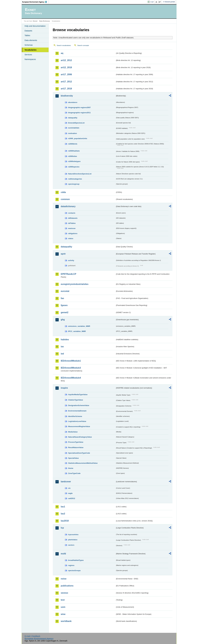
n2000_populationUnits (78, 138)
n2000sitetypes (74, 161)
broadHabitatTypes (76, 560)
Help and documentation (35, 26)
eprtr (63, 254)
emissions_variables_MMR (79, 326)
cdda (63, 192)
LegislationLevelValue (77, 421)
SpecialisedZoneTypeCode (79, 453)
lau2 (63, 514)
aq (62, 53)
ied (62, 354)
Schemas (29, 45)
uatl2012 (72, 498)
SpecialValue (73, 458)
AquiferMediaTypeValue (78, 394)
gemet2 (65, 312)
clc (69, 488)
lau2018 (65, 521)
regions (71, 565)
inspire (64, 388)
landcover (66, 482)
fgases (64, 305)
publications (67, 586)
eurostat (65, 291)
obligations (73, 233)
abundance (73, 102)
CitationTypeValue (76, 400)
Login (152, 2)
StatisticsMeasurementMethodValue (83, 463)
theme (71, 468)
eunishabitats (74, 128)
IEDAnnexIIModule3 (71, 368)
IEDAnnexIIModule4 (71, 378)
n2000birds (73, 144)
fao (62, 298)
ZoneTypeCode (74, 473)
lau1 (63, 507)
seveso (64, 593)
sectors (71, 545)
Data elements (31, 40)
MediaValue (73, 432)
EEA (36, 2)
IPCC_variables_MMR (77, 331)
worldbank (66, 621)
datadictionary (68, 206)
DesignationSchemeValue (79, 405)
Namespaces (30, 59)
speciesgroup (74, 184)
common (65, 199)
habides (65, 340)
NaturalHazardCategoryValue (80, 437)
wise (63, 614)
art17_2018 (66, 89)
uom (63, 607)
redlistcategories (75, 179)
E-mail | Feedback (32, 636)
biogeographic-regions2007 (79, 107)
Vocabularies (31, 50)
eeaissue (72, 228)
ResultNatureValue (76, 447)
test (63, 600)
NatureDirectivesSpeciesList (80, 174)
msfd (63, 554)
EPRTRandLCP (69, 274)
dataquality (73, 118)
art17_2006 (66, 74)
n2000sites (73, 156)
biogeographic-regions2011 (79, 113)
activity (71, 260)
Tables (27, 35)
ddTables (72, 223)
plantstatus (73, 540)
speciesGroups (74, 570)
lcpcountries (73, 535)
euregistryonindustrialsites (75, 284)
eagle (70, 493)
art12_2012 (66, 60)
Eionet (35, 21)
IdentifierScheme (75, 416)
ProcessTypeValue (76, 442)
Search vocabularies (64, 45)
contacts (72, 213)
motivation (73, 133)
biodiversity (67, 96)
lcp (62, 528)
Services (28, 55)
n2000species (74, 167)
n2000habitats (74, 151)
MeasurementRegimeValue (79, 426)
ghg (63, 320)
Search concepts (83, 45)
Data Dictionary (45, 21)
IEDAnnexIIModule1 (71, 361)
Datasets (28, 31)
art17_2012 (66, 82)
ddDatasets (73, 218)
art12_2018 (66, 67)
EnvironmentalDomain (77, 411)
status (71, 238)
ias (62, 347)
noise (64, 579)
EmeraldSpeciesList (76, 123)
